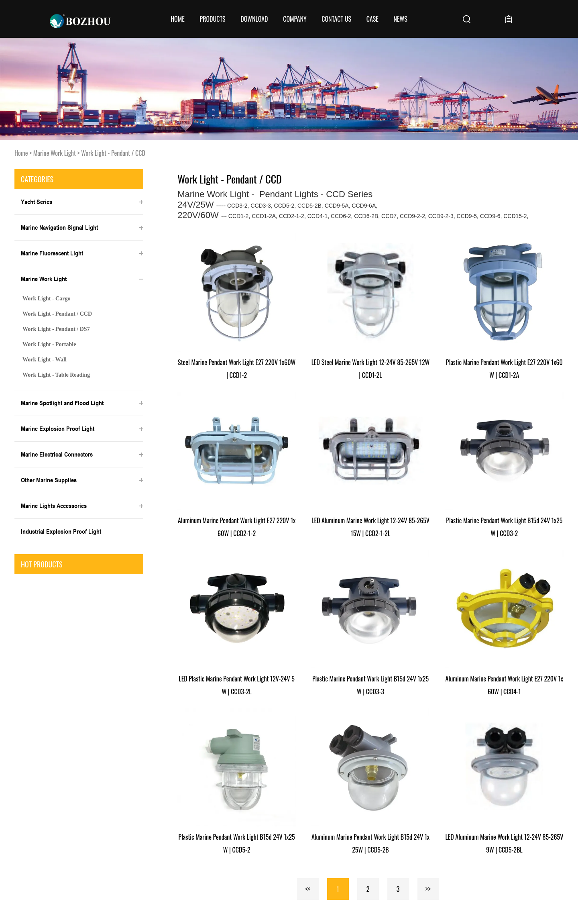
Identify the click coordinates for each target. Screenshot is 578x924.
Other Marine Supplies (49, 480)
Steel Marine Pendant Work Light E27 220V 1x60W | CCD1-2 (237, 369)
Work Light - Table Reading (56, 375)
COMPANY (295, 19)
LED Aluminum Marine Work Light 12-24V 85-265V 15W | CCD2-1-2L (370, 527)
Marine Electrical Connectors (57, 454)
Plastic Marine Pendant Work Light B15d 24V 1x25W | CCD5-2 (237, 843)
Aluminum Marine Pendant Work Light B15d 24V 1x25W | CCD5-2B (370, 843)
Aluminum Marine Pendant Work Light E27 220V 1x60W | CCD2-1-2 (237, 527)
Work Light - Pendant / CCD (113, 153)
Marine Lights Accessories (54, 506)
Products (212, 19)
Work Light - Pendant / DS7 (56, 329)
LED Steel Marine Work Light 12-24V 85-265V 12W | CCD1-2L (370, 369)
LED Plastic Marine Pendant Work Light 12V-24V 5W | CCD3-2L (237, 685)
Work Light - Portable (49, 344)
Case (372, 19)
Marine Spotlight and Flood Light (62, 403)
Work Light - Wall (45, 360)
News (401, 19)
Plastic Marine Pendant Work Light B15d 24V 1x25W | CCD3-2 (504, 527)
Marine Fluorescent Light (52, 253)
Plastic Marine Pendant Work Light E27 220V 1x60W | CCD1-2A (504, 369)
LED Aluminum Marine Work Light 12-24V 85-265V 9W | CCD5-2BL (504, 843)
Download (254, 19)
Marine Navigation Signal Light (59, 227)
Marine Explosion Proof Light (58, 428)
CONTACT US (336, 19)
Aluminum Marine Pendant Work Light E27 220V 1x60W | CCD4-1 (504, 685)
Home (178, 19)
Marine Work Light (55, 153)
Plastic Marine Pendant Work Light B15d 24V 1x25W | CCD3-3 (370, 685)
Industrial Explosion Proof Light (61, 531)
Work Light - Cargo (46, 299)
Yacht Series (37, 202)
